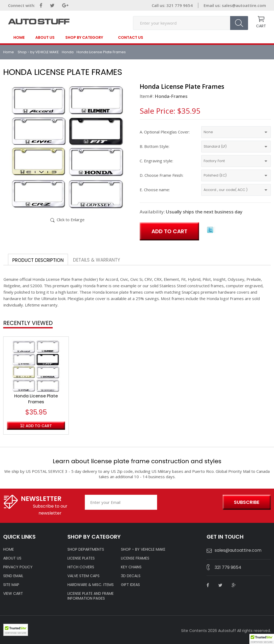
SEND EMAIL (13, 576)
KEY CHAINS (131, 567)
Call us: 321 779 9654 (172, 5)
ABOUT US (12, 558)
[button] (262, 639)
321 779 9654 (228, 567)
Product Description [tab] (38, 260)
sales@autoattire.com (244, 5)
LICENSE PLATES (81, 558)
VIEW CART (13, 593)
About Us (45, 37)
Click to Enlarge (71, 220)
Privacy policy (18, 567)
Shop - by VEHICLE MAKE (38, 52)
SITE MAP (11, 585)
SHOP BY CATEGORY (84, 38)
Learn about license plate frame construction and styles (137, 461)
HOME (9, 549)
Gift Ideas (130, 585)
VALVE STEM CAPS (83, 576)
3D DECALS (131, 576)
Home (19, 37)
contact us (131, 37)
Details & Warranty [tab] (97, 260)
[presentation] (189, 503)
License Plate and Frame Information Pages (91, 596)
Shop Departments (86, 549)
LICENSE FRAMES (135, 558)
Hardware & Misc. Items (91, 585)
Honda (68, 52)
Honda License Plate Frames (36, 399)
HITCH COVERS (81, 567)
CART (261, 26)
